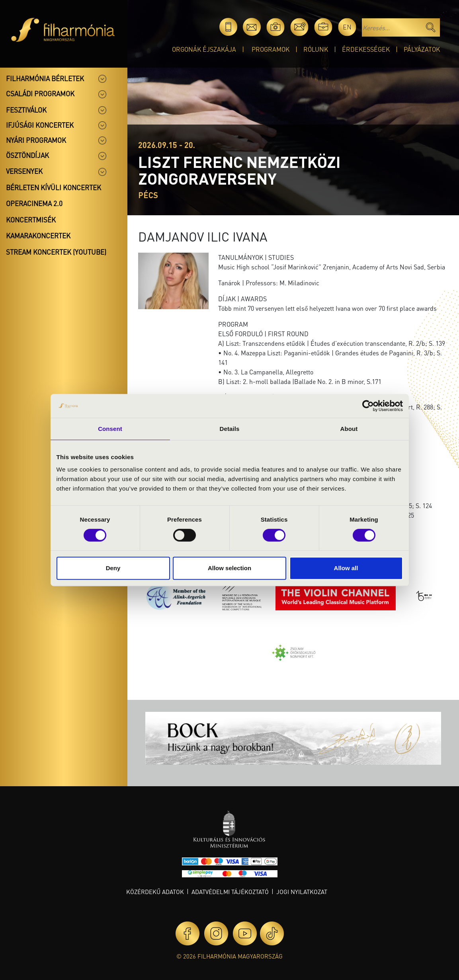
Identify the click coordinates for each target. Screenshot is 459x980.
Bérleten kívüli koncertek (54, 187)
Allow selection (229, 568)
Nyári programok (36, 140)
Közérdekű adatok (155, 892)
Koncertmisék (31, 220)
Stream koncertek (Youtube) (56, 252)
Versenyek (24, 171)
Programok (271, 49)
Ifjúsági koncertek (40, 125)
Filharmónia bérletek (45, 78)
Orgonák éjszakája (204, 49)
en (347, 27)
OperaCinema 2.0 (34, 203)
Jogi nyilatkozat (302, 892)
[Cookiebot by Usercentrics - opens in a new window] (368, 406)
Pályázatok (422, 49)
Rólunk (316, 49)
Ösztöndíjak (27, 155)
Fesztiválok (26, 110)
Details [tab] (230, 429)
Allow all (346, 568)
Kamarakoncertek (38, 236)
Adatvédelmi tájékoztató (230, 892)
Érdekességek (366, 49)
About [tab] (349, 429)
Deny (113, 568)
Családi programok (40, 94)
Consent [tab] (110, 429)
